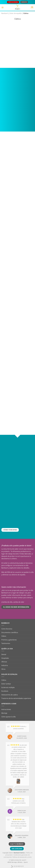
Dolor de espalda (16, 13)
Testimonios (6, 639)
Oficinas (4, 657)
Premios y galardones (9, 635)
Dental (4, 650)
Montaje (4, 708)
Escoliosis (5, 687)
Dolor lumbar (6, 679)
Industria (5, 661)
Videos (4, 632)
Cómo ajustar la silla (8, 712)
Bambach (5, 13)
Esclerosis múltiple (8, 683)
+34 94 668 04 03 (18, 862)
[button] (3, 7)
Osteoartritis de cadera (10, 690)
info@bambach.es (18, 864)
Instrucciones (6, 705)
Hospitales (5, 653)
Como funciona (7, 624)
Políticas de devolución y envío (22, 853)
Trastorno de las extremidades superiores (16, 694)
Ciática (4, 676)
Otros (3, 664)
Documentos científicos (10, 628)
